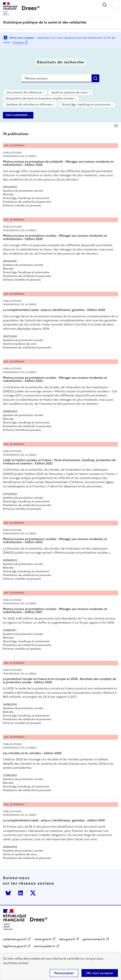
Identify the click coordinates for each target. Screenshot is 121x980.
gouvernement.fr (94, 939)
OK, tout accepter (100, 973)
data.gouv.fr (67, 939)
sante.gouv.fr (43, 939)
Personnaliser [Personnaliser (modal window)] (64, 973)
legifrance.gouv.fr (15, 946)
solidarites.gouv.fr (15, 939)
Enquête (19, 42)
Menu (115, 5)
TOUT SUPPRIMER (16, 115)
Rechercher (105, 5)
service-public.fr (45, 946)
